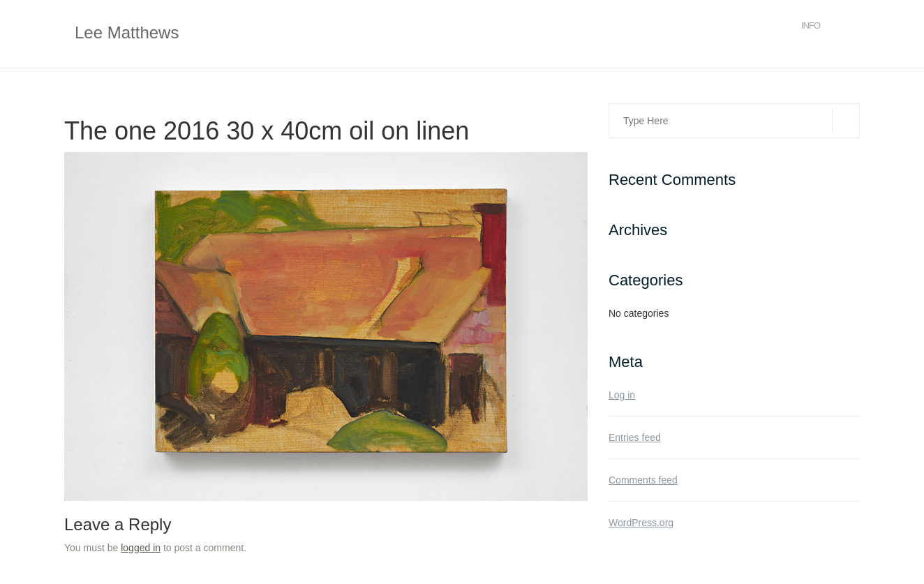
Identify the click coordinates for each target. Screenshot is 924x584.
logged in (141, 548)
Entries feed (635, 437)
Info (811, 25)
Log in (622, 395)
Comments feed (643, 480)
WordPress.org (641, 523)
